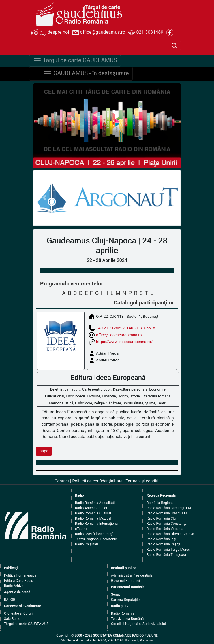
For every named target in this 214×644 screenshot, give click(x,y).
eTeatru (81, 529)
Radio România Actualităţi (95, 503)
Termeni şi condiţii (143, 481)
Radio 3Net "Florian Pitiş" (94, 534)
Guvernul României (125, 581)
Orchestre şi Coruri (18, 613)
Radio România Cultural (93, 513)
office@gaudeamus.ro (99, 33)
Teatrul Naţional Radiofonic (96, 539)
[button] (45, 198)
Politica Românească (20, 575)
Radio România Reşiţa (163, 544)
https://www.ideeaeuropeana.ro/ (124, 342)
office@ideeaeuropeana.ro (119, 335)
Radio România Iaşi (161, 539)
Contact (62, 481)
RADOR (10, 600)
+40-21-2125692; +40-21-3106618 (126, 328)
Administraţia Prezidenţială (132, 575)
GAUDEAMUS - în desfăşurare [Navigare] (86, 74)
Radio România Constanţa (167, 524)
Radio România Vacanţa (165, 529)
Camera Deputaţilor (126, 600)
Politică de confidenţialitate (97, 481)
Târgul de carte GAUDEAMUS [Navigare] (75, 61)
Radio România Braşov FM (167, 513)
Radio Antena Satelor (91, 508)
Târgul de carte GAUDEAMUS (26, 624)
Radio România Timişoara (166, 555)
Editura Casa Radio (19, 581)
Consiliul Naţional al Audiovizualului (138, 624)
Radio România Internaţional (97, 524)
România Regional (160, 503)
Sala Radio (12, 619)
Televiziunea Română (127, 619)
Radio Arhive (14, 586)
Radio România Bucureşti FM (169, 508)
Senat (116, 594)
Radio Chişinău (87, 544)
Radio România (123, 613)
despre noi (50, 33)
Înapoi (44, 451)
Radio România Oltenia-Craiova (170, 534)
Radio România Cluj (162, 518)
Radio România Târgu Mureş (168, 550)
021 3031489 (146, 33)
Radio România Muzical (93, 518)
